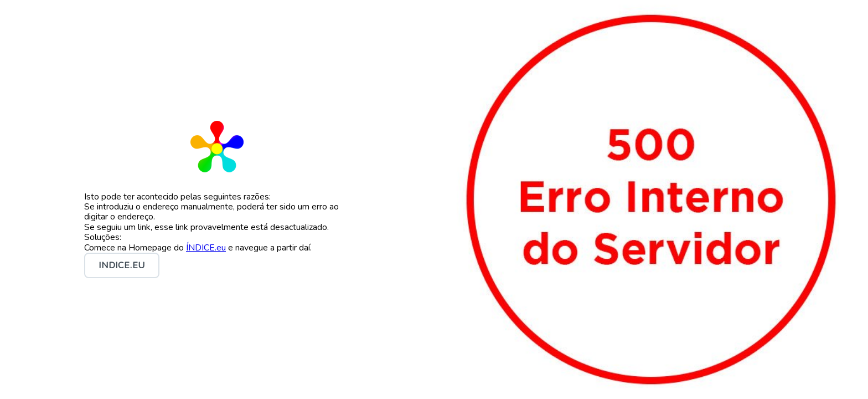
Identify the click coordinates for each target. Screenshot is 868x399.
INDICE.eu (122, 265)
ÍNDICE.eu (206, 248)
